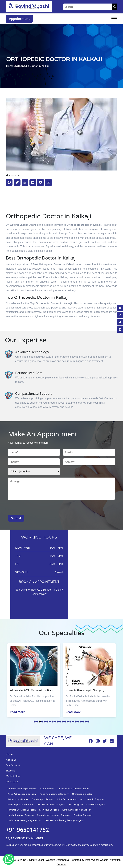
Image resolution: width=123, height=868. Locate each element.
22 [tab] (88, 722)
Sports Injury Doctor (43, 799)
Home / (11, 66)
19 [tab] (81, 722)
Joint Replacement (67, 799)
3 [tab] (40, 722)
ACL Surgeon (47, 789)
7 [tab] (50, 722)
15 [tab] (70, 722)
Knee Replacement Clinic (21, 805)
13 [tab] (65, 722)
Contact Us (12, 782)
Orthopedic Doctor (82, 794)
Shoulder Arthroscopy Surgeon (54, 815)
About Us (11, 760)
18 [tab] (78, 722)
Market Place (13, 776)
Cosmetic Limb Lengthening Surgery (64, 820)
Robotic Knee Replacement (22, 789)
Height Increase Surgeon (21, 815)
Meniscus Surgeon (49, 810)
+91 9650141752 (27, 830)
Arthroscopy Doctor (18, 799)
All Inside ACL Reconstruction (73, 789)
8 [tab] (53, 722)
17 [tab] (76, 722)
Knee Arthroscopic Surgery (22, 794)
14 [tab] (68, 722)
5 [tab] (45, 722)
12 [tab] (63, 722)
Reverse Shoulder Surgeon (22, 810)
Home (9, 754)
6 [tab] (47, 722)
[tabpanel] (34, 680)
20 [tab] (83, 722)
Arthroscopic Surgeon (92, 799)
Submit (16, 518)
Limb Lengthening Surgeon (77, 810)
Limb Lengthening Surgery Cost (24, 820)
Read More (17, 712)
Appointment (19, 19)
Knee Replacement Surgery (54, 794)
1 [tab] (35, 722)
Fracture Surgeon (83, 815)
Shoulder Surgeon (96, 805)
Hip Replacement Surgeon (51, 805)
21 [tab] (86, 722)
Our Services (13, 765)
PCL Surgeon (76, 805)
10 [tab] (58, 722)
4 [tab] (42, 722)
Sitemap (10, 771)
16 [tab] (73, 722)
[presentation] (32, 508)
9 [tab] (55, 722)
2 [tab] (37, 722)
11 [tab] (60, 722)
